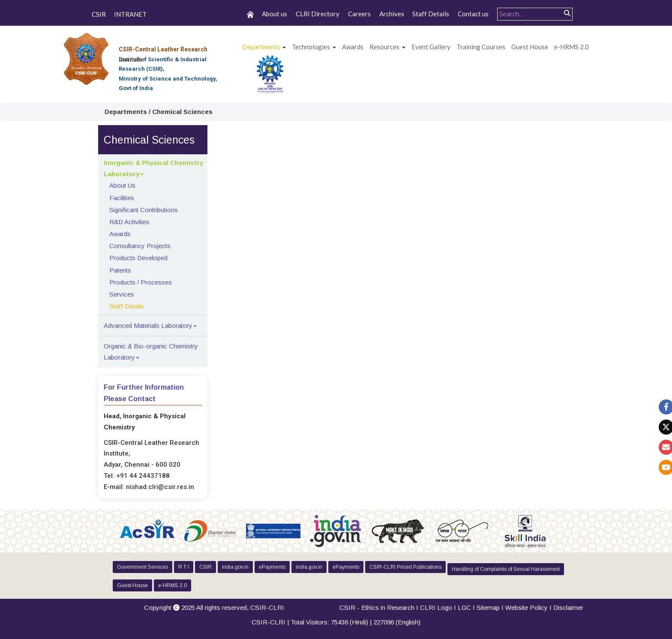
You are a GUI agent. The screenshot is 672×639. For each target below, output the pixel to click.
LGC (464, 607)
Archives (392, 14)
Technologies (311, 47)
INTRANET (130, 15)
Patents (120, 270)
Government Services (142, 567)
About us (274, 14)
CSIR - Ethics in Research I (380, 607)
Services (122, 294)
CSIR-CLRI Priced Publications (405, 567)
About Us (122, 185)
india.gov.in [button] (235, 567)
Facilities (122, 198)
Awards (120, 234)
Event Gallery (431, 47)
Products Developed (138, 258)
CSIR (99, 15)
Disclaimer (568, 607)
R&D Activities (129, 222)
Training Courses (481, 47)
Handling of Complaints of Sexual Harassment (506, 569)
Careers (359, 14)
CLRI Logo (436, 607)
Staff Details (431, 14)
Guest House (530, 47)
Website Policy (526, 607)
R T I (184, 567)
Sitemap (488, 607)
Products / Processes (141, 282)
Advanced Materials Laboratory (148, 325)
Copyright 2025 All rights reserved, (214, 607)
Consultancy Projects (140, 246)
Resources (384, 47)
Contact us (473, 14)
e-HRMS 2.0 (571, 47)
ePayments (272, 567)
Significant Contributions (144, 210)
